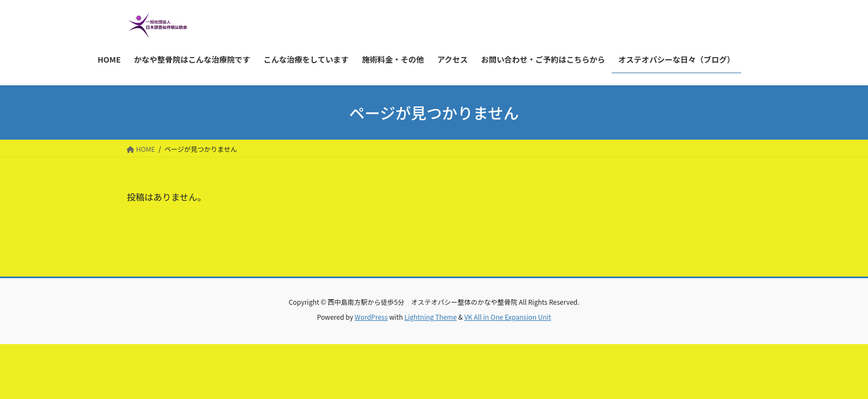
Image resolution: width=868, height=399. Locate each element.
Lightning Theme (430, 317)
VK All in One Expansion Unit (508, 317)
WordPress (371, 317)
